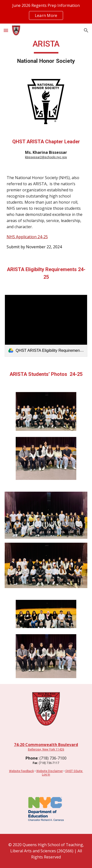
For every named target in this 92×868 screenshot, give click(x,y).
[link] (46, 326)
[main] (46, 52)
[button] (6, 30)
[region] (46, 12)
